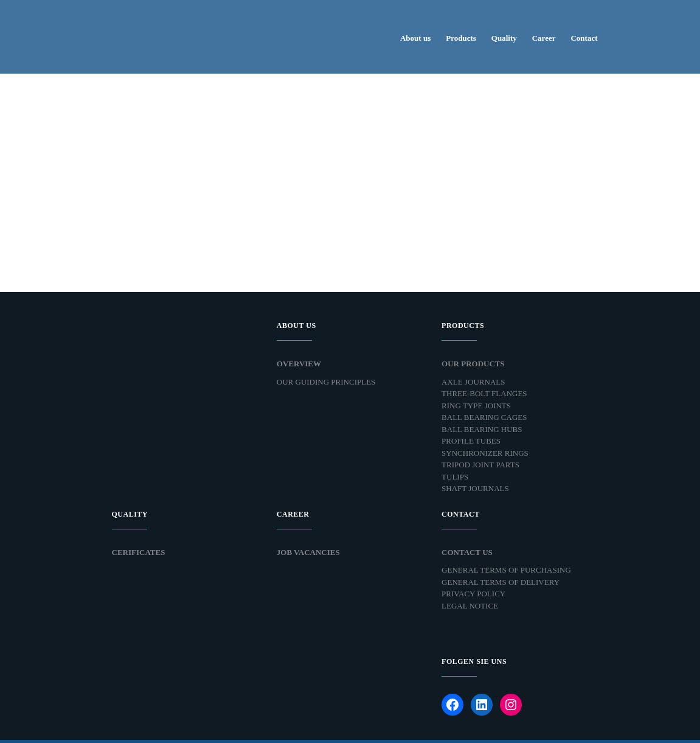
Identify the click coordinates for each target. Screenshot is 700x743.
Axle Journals (473, 382)
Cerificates (139, 552)
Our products (473, 364)
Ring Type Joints (476, 406)
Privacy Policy (473, 594)
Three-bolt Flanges (484, 393)
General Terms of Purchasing (506, 570)
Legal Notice (470, 606)
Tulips (455, 477)
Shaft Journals (475, 488)
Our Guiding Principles (326, 382)
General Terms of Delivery (501, 582)
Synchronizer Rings (485, 453)
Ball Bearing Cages (484, 417)
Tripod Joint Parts (480, 465)
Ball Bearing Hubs (482, 429)
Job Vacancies (308, 552)
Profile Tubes (471, 441)
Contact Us (467, 552)
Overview (299, 364)
